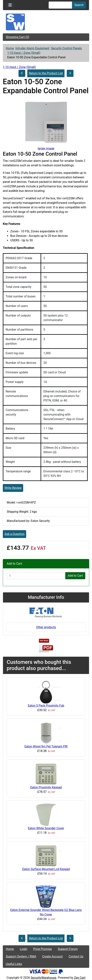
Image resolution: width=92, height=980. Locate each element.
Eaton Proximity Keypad (46, 787)
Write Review (13, 488)
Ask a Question (14, 534)
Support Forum (68, 949)
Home (10, 48)
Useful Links (14, 964)
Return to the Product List (46, 73)
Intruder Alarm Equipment (32, 48)
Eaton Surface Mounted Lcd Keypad (46, 869)
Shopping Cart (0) (17, 37)
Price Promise (43, 949)
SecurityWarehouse (43, 978)
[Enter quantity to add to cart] (36, 576)
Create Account (52, 956)
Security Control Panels (66, 48)
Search (79, 5)
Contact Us (76, 956)
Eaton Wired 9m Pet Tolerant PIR (46, 746)
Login (23, 949)
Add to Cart (75, 576)
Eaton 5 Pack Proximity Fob (46, 706)
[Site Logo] (46, 22)
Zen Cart (80, 978)
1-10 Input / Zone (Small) (24, 53)
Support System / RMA (21, 956)
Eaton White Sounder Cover (46, 828)
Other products (46, 627)
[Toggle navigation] (10, 5)
